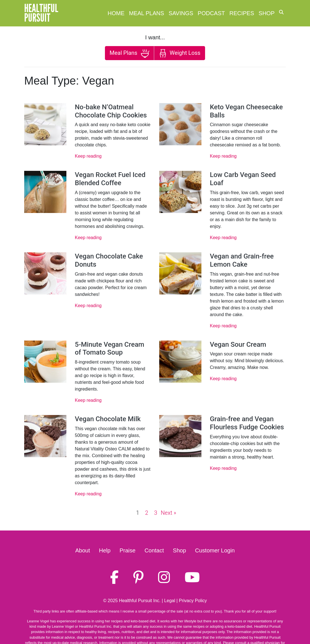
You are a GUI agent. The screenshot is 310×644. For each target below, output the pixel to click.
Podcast (211, 13)
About (83, 550)
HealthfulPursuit (41, 13)
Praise (128, 550)
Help (105, 550)
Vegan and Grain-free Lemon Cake (242, 260)
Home (116, 13)
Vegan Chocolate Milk (108, 419)
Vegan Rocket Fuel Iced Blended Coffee (110, 179)
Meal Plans (147, 13)
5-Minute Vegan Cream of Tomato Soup (110, 349)
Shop (267, 13)
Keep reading (88, 156)
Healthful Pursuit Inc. (140, 601)
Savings (181, 13)
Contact (154, 550)
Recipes (242, 13)
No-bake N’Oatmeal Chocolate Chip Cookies (111, 111)
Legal (170, 601)
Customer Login (215, 550)
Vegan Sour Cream (238, 344)
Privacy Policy (193, 601)
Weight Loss (179, 53)
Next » (169, 513)
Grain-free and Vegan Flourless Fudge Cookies (247, 423)
